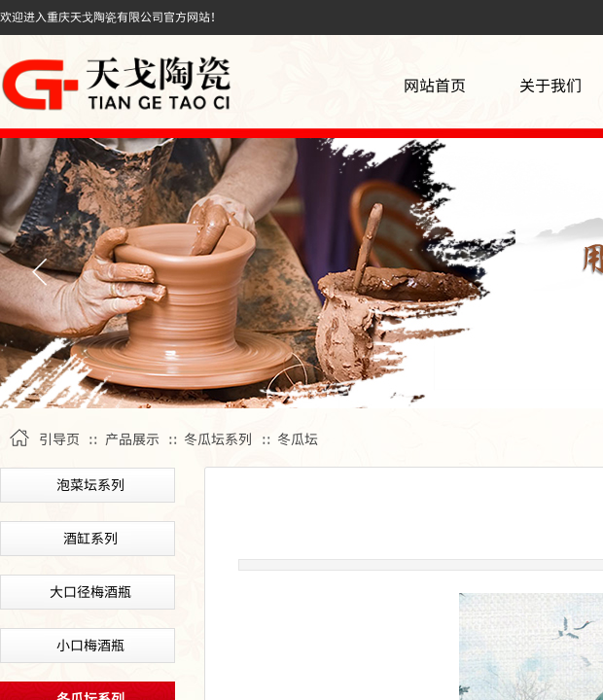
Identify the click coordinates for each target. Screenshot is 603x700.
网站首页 (435, 85)
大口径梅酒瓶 (90, 591)
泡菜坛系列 (90, 484)
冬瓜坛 (298, 438)
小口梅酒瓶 (90, 645)
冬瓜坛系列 (218, 438)
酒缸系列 (90, 538)
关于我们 (550, 85)
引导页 (59, 438)
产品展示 (132, 438)
